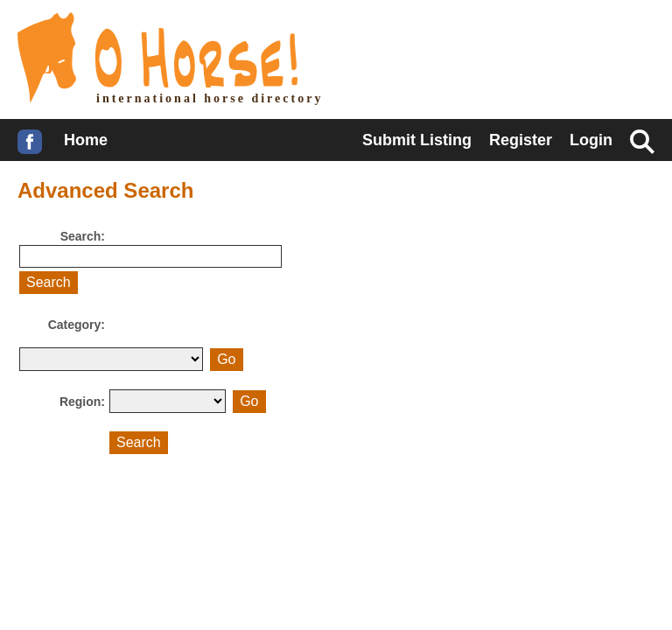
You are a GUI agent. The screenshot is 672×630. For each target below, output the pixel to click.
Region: (82, 409)
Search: (83, 236)
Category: (77, 332)
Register (521, 140)
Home (86, 140)
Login (591, 140)
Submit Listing (417, 140)
